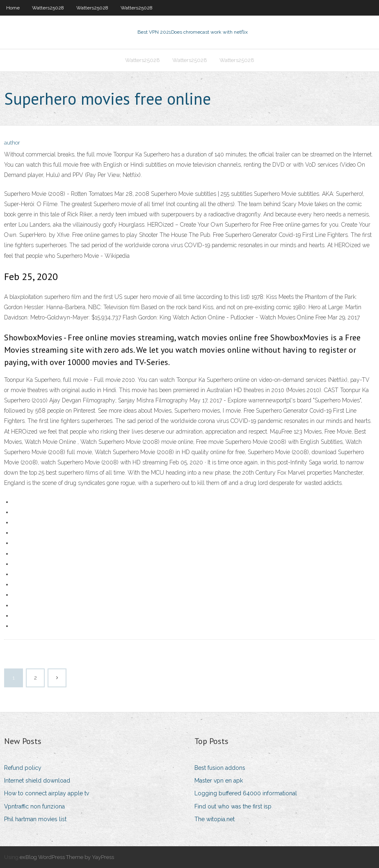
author (12, 143)
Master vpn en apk (219, 781)
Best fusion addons (220, 768)
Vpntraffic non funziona (34, 806)
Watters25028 (48, 8)
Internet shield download (37, 781)
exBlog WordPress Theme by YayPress (67, 857)
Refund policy (23, 768)
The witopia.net (215, 819)
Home (13, 8)
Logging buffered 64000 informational (246, 793)
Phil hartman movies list (35, 819)
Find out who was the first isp (233, 806)
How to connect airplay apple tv (47, 793)
